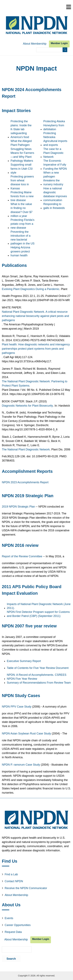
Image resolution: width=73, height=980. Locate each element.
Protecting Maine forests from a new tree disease (22, 196)
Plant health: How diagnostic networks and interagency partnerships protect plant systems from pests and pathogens (36, 349)
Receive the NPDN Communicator (26, 888)
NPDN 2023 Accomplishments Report (25, 482)
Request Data (13, 932)
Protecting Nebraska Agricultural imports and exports (55, 139)
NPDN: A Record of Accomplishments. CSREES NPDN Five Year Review (37, 677)
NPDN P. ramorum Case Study (21, 765)
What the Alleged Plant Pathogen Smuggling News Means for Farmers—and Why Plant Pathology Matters (22, 151)
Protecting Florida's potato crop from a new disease (23, 224)
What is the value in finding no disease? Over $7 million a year (22, 210)
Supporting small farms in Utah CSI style (22, 169)
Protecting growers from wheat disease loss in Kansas (22, 182)
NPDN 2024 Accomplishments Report (32, 93)
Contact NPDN (14, 881)
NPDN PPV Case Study (17, 707)
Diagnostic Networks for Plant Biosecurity (27, 406)
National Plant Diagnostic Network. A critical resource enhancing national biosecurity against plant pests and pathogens (35, 316)
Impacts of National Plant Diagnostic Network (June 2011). (39, 606)
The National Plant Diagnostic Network (26, 449)
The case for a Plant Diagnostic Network (53, 153)
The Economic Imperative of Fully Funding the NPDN (55, 165)
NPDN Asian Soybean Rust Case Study (26, 734)
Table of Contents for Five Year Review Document (38, 668)
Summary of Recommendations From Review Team (39, 683)
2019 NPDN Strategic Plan (18, 507)
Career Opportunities (18, 925)
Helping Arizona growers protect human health (20, 251)
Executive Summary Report (24, 661)
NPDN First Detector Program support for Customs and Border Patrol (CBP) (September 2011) (38, 614)
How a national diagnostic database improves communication (55, 194)
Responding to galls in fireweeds (54, 206)
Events (9, 918)
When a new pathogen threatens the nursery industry (53, 179)
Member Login (59, 43)
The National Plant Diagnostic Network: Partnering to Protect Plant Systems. (35, 384)
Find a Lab (11, 874)
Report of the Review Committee (22, 556)
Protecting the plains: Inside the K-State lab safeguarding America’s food (21, 129)
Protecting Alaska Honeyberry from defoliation (54, 125)
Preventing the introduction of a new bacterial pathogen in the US (23, 238)
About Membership (35, 44)
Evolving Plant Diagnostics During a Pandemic (31, 289)
